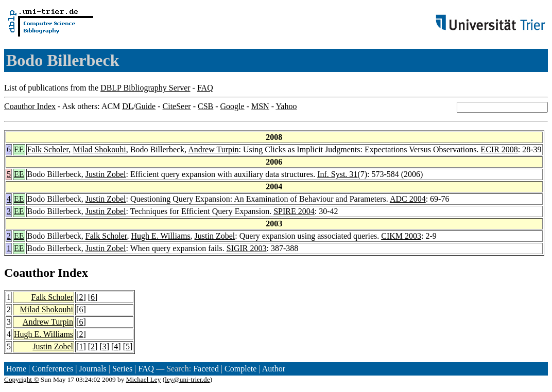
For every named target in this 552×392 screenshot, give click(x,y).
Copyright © (22, 379)
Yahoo (286, 106)
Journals (92, 369)
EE (19, 149)
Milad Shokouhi (99, 149)
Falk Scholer (48, 149)
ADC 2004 (408, 199)
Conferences (53, 369)
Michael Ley (144, 379)
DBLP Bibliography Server (145, 88)
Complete (240, 369)
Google (232, 106)
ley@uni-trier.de (187, 379)
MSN (260, 106)
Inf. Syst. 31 (337, 174)
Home (16, 369)
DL (127, 106)
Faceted (206, 369)
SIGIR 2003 (247, 248)
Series (122, 369)
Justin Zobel (106, 174)
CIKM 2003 (401, 236)
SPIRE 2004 (294, 211)
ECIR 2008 (499, 149)
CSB (205, 106)
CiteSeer (177, 106)
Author (274, 369)
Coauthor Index (30, 106)
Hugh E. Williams (161, 236)
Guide (145, 106)
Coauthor (29, 273)
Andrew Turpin (213, 149)
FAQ (205, 88)
